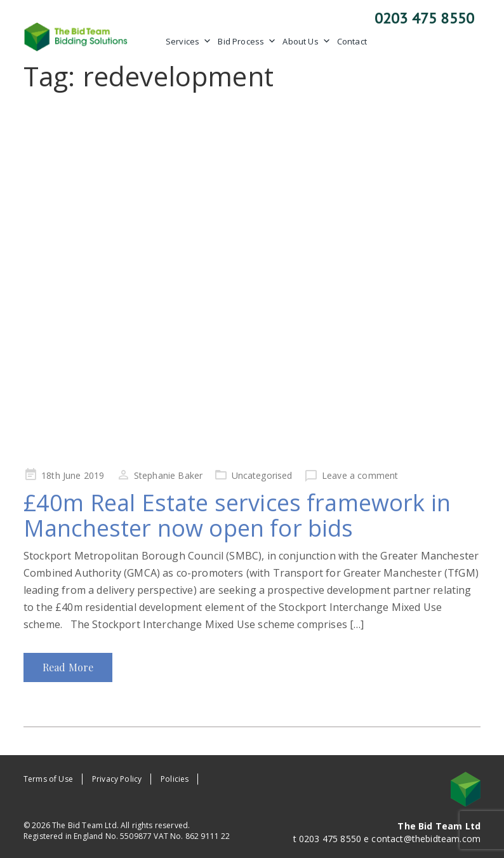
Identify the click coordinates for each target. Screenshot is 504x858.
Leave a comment (360, 475)
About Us (306, 41)
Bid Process (247, 41)
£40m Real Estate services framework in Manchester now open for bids (237, 515)
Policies (175, 779)
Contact (352, 41)
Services (189, 41)
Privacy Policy (117, 779)
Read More (68, 667)
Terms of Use (48, 779)
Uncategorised (262, 475)
